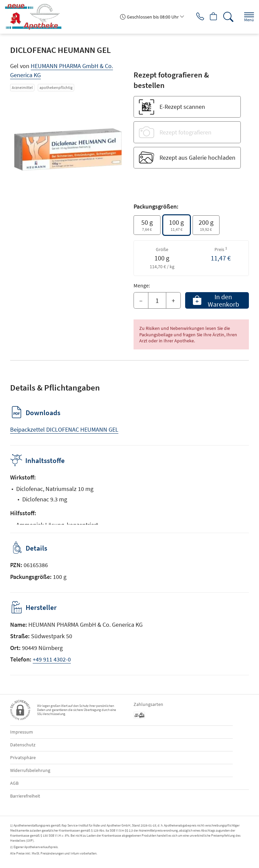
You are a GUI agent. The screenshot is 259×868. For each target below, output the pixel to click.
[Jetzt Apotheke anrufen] (195, 17)
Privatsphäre (23, 757)
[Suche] (227, 17)
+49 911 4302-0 (52, 659)
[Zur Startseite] (36, 17)
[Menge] (157, 301)
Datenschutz (23, 745)
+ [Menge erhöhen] (173, 300)
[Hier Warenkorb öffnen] (211, 17)
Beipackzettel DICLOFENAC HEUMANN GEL (64, 429)
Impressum (22, 732)
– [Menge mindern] (141, 300)
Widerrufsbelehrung (30, 770)
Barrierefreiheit (25, 796)
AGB (14, 783)
